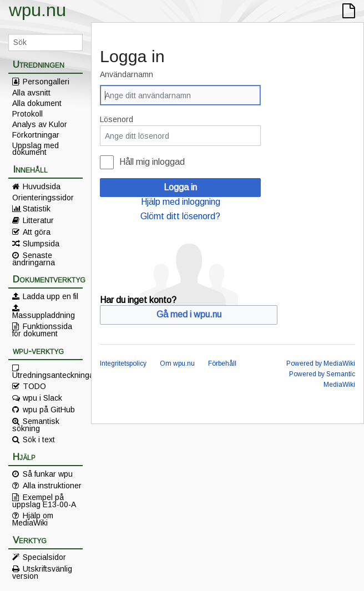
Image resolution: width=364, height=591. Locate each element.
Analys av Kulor (40, 124)
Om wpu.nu (177, 363)
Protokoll (27, 114)
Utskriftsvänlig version (42, 572)
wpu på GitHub (49, 410)
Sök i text (39, 440)
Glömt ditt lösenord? (180, 216)
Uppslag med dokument (36, 149)
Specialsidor (44, 557)
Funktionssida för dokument (42, 330)
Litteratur (38, 220)
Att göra (37, 232)
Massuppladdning (44, 315)
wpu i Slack (42, 398)
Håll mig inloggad (152, 162)
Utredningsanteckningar (47, 375)
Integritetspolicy (123, 363)
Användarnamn (127, 74)
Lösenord (117, 119)
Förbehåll (222, 363)
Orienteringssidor (43, 198)
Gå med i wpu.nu (189, 314)
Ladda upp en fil (50, 296)
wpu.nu (37, 10)
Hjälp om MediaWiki (33, 519)
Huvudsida (42, 186)
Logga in (180, 187)
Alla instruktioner (52, 486)
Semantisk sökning (36, 425)
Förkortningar (36, 135)
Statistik (37, 209)
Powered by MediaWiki (321, 363)
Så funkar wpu (48, 474)
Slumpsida (41, 244)
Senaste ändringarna (34, 259)
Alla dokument (37, 103)
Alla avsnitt (31, 93)
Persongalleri (46, 82)
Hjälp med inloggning (181, 202)
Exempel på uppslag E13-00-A (44, 501)
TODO (34, 386)
